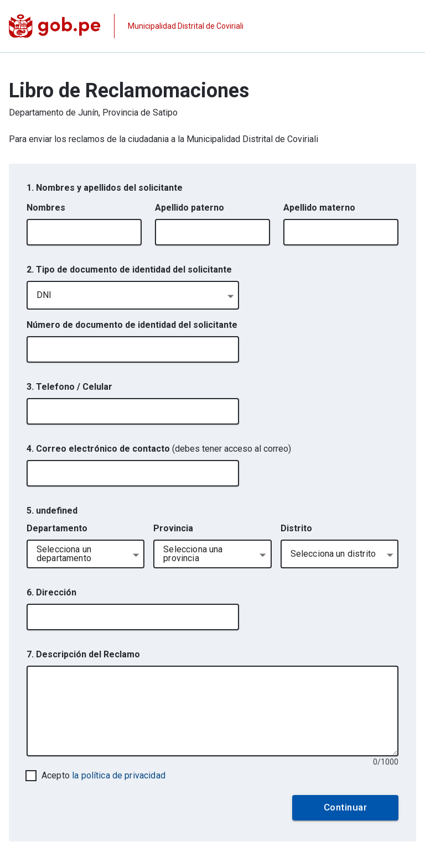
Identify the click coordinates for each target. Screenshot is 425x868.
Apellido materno (319, 208)
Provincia (173, 528)
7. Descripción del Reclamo (83, 654)
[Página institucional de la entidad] (126, 26)
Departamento (57, 528)
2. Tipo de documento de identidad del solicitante (129, 270)
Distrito (296, 528)
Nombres (46, 208)
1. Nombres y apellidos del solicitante (105, 188)
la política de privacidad (119, 775)
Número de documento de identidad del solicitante (132, 325)
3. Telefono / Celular (69, 387)
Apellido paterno (190, 208)
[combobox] (133, 295)
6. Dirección (51, 592)
